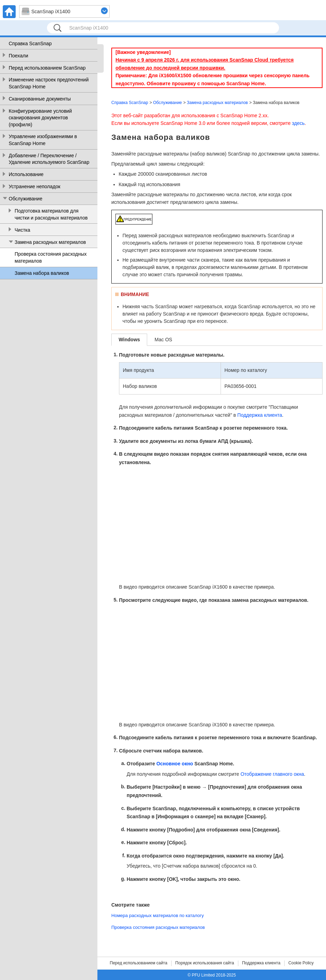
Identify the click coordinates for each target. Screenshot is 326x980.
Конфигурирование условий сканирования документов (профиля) (40, 118)
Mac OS (163, 340)
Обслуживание (26, 199)
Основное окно (175, 764)
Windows (129, 340)
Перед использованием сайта (139, 963)
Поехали (18, 56)
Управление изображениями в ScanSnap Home (43, 140)
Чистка (22, 230)
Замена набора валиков (42, 273)
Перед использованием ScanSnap (47, 68)
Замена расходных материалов (50, 242)
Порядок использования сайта (205, 963)
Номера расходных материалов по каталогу (158, 915)
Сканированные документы (40, 99)
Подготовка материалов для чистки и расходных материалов (51, 214)
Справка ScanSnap (30, 43)
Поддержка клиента (260, 415)
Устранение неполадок (34, 186)
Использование (26, 174)
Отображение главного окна (272, 774)
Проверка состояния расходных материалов (51, 257)
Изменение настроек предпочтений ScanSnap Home (49, 83)
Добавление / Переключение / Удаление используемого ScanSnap (49, 159)
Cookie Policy (301, 963)
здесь (298, 123)
